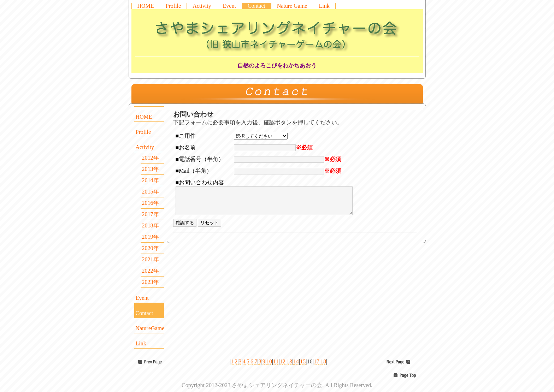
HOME (146, 6)
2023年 (151, 282)
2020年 (151, 248)
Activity (202, 6)
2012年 (151, 158)
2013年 (151, 169)
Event (229, 6)
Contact (257, 6)
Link (324, 6)
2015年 (151, 192)
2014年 (151, 180)
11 (276, 361)
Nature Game (292, 6)
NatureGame (150, 328)
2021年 (151, 259)
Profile (173, 6)
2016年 (151, 203)
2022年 (151, 271)
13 (289, 361)
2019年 (151, 237)
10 (269, 361)
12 (283, 361)
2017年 (151, 214)
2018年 (151, 225)
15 (303, 361)
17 (317, 361)
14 (296, 361)
